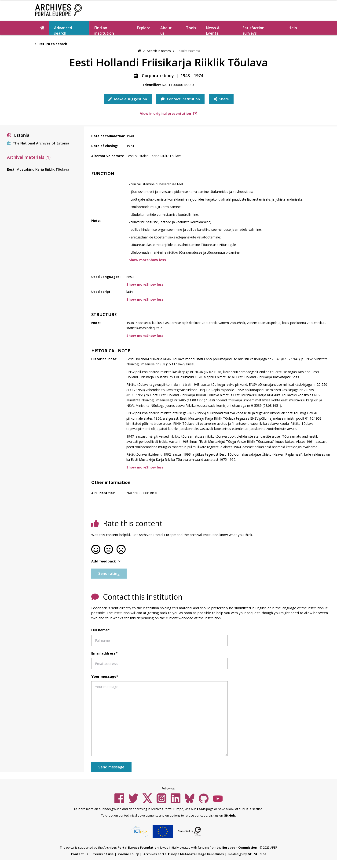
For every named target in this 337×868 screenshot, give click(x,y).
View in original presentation (169, 113)
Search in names (159, 51)
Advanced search (63, 30)
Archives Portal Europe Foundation (131, 847)
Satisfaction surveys (253, 30)
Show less (157, 260)
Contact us (80, 854)
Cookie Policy (128, 854)
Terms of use (103, 854)
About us (166, 30)
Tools (191, 28)
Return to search (51, 44)
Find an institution (104, 30)
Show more (139, 260)
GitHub (229, 815)
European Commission (240, 847)
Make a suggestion (128, 99)
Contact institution (180, 99)
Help (293, 28)
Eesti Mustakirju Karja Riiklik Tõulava (38, 169)
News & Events (213, 30)
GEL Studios (257, 854)
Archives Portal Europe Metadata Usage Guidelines (184, 854)
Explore (144, 28)
